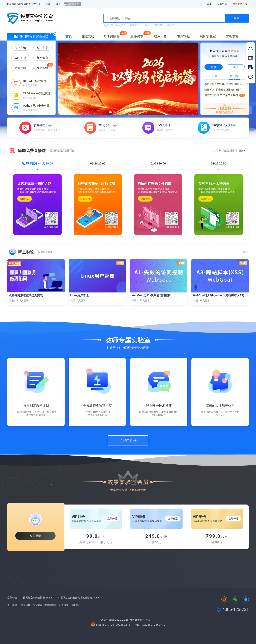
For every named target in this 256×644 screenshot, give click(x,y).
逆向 (146, 25)
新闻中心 (222, 4)
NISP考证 (183, 36)
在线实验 (88, 36)
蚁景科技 (26, 605)
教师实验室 (208, 36)
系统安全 (121, 25)
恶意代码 (20, 68)
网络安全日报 (240, 4)
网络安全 (135, 25)
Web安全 (171, 25)
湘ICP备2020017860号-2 (150, 625)
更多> (242, 151)
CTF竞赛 (43, 48)
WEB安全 (20, 58)
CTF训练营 (112, 36)
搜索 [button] (237, 18)
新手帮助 (64, 605)
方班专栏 (232, 36)
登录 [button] (214, 67)
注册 (58, 4)
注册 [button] (236, 67)
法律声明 (75, 605)
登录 (48, 4)
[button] (64, 79)
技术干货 (161, 36)
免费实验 (42, 68)
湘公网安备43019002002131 (112, 625)
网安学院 (37, 605)
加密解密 (42, 58)
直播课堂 (137, 36)
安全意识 (20, 48)
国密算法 (158, 25)
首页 (209, 4)
